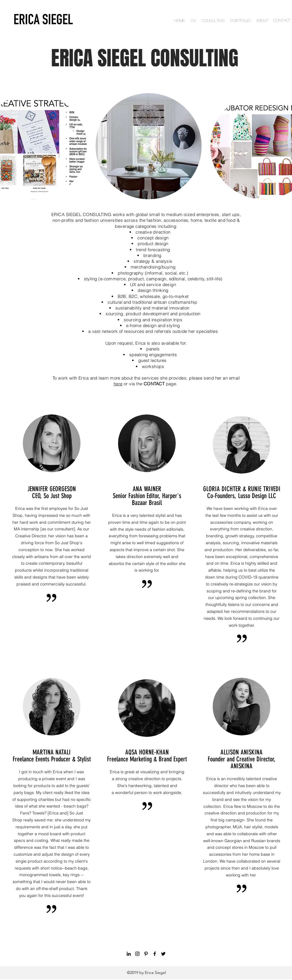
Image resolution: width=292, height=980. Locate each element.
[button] (149, 146)
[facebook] (155, 954)
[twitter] (163, 954)
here (118, 384)
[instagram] (137, 954)
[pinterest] (146, 954)
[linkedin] (129, 954)
